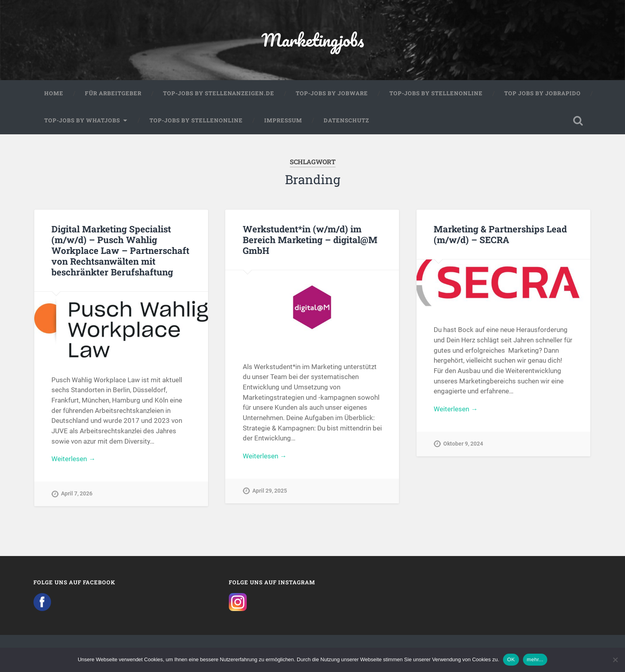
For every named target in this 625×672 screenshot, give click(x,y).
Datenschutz (346, 120)
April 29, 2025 (270, 491)
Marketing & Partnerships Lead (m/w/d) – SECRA (500, 234)
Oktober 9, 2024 (463, 444)
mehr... (535, 659)
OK (511, 659)
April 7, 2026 (77, 494)
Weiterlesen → (73, 459)
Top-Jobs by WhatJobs (82, 120)
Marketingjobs (313, 40)
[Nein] (615, 660)
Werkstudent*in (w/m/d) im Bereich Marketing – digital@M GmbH (310, 240)
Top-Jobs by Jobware (332, 93)
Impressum (283, 120)
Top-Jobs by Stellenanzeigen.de (219, 93)
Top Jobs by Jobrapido (542, 93)
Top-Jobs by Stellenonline (436, 93)
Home (54, 93)
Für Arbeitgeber (113, 93)
